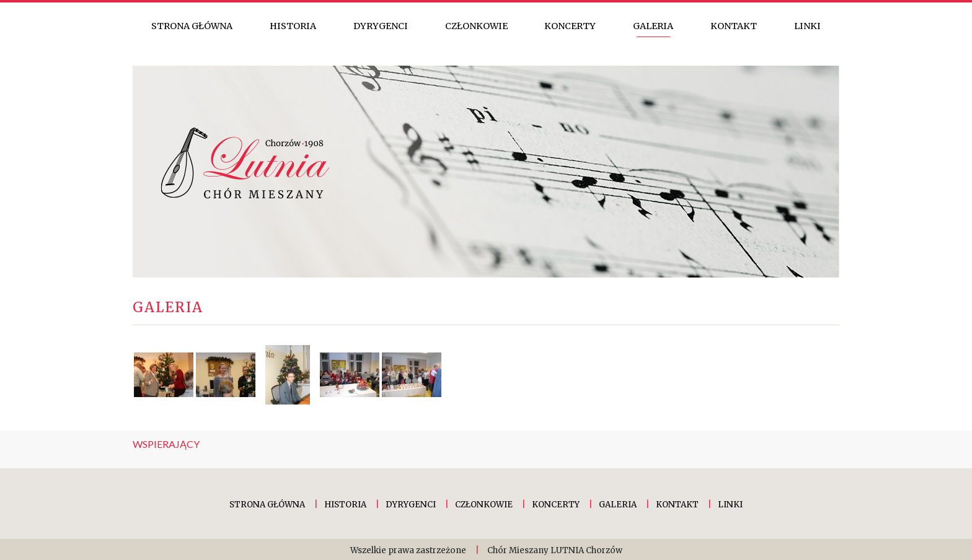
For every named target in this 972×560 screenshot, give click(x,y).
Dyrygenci (381, 26)
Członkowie (476, 26)
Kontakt (734, 26)
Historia (293, 26)
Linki (807, 26)
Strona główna (192, 26)
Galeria (653, 26)
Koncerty (570, 26)
